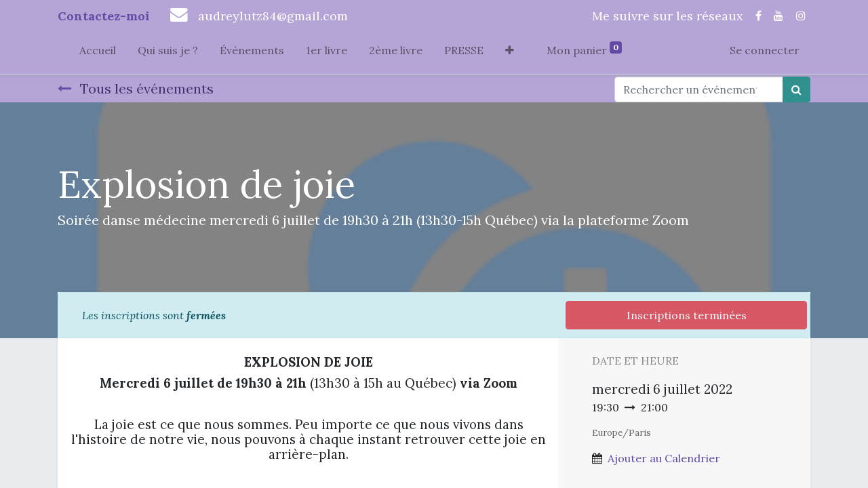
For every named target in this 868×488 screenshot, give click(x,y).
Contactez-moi (104, 16)
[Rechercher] (796, 89)
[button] (510, 53)
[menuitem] (98, 53)
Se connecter (765, 50)
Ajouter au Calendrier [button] (664, 458)
